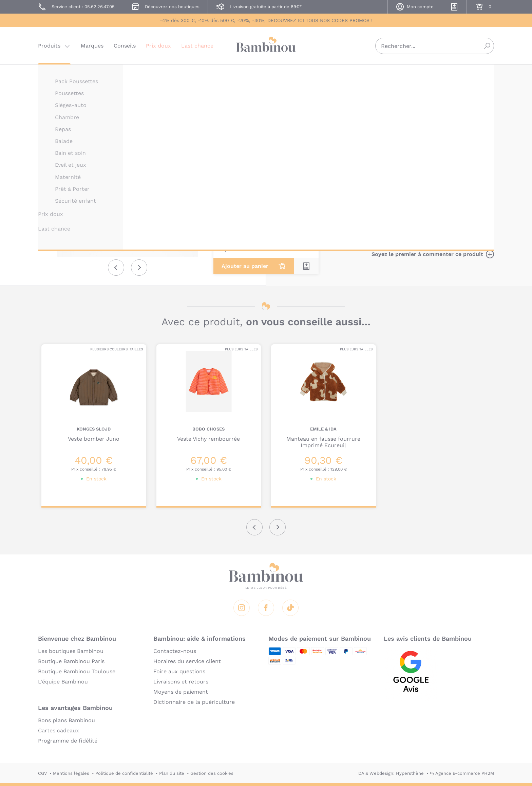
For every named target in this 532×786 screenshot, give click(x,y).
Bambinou (266, 45)
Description (351, 129)
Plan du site (172, 773)
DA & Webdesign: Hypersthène (391, 773)
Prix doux (158, 46)
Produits (49, 46)
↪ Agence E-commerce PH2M (462, 773)
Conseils (125, 46)
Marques (92, 46)
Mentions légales (71, 773)
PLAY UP (345, 74)
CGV (42, 773)
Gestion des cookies (212, 773)
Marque (387, 129)
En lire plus (351, 223)
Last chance (197, 46)
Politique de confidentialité (124, 773)
